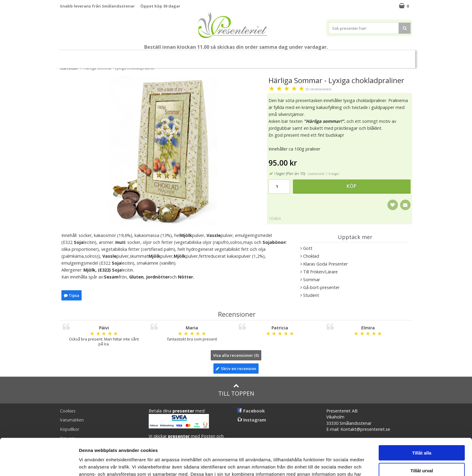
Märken (371, 56)
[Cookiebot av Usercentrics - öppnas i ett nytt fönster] (39, 464)
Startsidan (69, 68)
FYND (394, 57)
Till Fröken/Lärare (142, 57)
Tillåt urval (422, 434)
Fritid (321, 56)
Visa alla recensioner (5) (236, 355)
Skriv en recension (236, 369)
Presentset (209, 56)
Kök (298, 56)
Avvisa (422, 451)
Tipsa (71, 295)
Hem (276, 56)
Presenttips (245, 56)
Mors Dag (105, 56)
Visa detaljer (327, 464)
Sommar (176, 57)
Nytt (77, 57)
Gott (345, 56)
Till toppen (236, 390)
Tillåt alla (422, 416)
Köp (352, 186)
